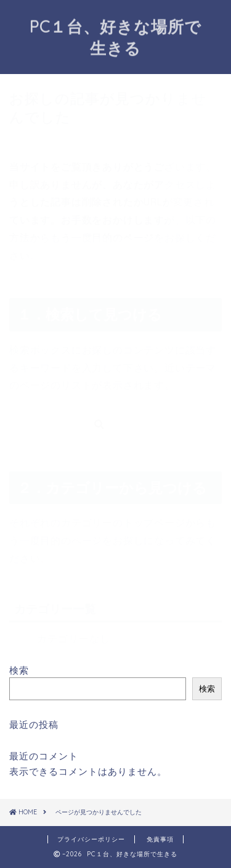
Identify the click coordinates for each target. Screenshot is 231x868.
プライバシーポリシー (91, 839)
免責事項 (160, 839)
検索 (19, 670)
